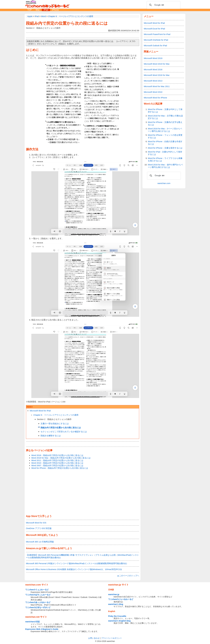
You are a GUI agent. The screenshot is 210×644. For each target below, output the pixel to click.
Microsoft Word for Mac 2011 (157, 86)
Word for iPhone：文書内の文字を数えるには (165, 123)
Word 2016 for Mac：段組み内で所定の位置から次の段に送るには (61, 458)
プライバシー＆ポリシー (111, 638)
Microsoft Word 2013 (153, 81)
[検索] (163, 5)
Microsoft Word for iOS (36, 523)
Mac (38, 10)
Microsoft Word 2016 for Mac (157, 75)
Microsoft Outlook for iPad (155, 45)
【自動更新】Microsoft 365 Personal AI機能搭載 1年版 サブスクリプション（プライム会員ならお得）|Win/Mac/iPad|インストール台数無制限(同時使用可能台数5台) (82, 556)
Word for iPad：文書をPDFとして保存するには (165, 153)
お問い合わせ (94, 638)
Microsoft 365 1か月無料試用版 (40, 542)
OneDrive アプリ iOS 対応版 (39, 528)
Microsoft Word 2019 (153, 58)
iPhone (55, 10)
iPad (46, 10)
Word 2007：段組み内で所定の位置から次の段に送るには (57, 465)
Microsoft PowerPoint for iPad (157, 34)
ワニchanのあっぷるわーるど (38, 602)
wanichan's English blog (119, 621)
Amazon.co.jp (34, 548)
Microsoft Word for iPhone (155, 98)
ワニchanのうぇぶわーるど (37, 590)
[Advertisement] (83, 492)
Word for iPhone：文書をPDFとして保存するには (165, 111)
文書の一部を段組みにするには (55, 424)
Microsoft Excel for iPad (154, 29)
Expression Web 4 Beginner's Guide (42, 629)
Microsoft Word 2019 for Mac (157, 64)
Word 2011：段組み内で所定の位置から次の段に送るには (57, 460)
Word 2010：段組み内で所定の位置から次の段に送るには (57, 463)
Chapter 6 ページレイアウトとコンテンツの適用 (56, 415)
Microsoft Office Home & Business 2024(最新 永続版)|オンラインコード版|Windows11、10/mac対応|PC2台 (74, 569)
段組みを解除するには (51, 436)
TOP (30, 10)
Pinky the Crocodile (117, 616)
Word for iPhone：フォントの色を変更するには (165, 136)
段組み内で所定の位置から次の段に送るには (67, 23)
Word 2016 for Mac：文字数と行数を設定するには (165, 117)
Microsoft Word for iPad (40, 411)
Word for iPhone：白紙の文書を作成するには (165, 143)
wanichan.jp (114, 594)
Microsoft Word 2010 (153, 92)
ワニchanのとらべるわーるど (121, 599)
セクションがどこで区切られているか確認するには (64, 432)
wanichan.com (164, 183)
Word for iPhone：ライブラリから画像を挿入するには (165, 159)
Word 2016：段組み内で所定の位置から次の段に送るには (57, 455)
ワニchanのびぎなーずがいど (38, 607)
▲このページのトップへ (128, 576)
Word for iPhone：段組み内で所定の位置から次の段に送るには (60, 468)
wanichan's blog (116, 604)
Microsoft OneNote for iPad (156, 40)
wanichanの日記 (33, 622)
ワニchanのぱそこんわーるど (38, 595)
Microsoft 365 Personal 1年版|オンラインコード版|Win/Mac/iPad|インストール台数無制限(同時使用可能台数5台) (76, 563)
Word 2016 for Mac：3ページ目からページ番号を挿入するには (165, 130)
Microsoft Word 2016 (153, 69)
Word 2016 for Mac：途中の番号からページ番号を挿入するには (165, 166)
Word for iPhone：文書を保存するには (165, 148)
